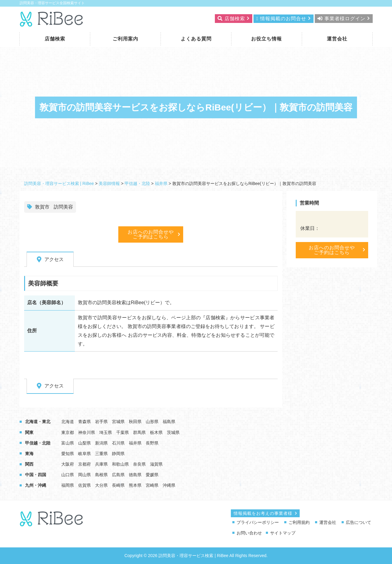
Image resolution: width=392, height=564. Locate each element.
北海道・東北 (38, 422)
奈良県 (139, 464)
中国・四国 (36, 475)
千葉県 (123, 432)
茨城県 (173, 432)
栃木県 (156, 432)
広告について (359, 522)
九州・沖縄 (36, 485)
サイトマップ (283, 533)
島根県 (101, 475)
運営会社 (337, 39)
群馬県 (139, 432)
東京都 (68, 432)
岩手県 (101, 422)
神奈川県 (87, 432)
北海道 (68, 422)
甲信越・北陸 (38, 443)
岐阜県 (84, 454)
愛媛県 (152, 475)
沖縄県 (169, 485)
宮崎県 (152, 485)
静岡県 (118, 454)
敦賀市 (42, 207)
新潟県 (101, 443)
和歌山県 (120, 464)
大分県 (101, 485)
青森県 (84, 422)
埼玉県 (106, 432)
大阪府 (68, 464)
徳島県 (135, 475)
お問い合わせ (249, 533)
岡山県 (84, 475)
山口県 (68, 475)
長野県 (152, 443)
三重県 (101, 454)
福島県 (169, 422)
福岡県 (68, 485)
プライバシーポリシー (258, 522)
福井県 (135, 443)
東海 (29, 454)
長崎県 (118, 485)
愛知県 (68, 454)
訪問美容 (63, 207)
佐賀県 (84, 485)
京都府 (84, 464)
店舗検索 (55, 39)
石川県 (118, 443)
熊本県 (135, 485)
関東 (29, 432)
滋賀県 (156, 464)
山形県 (152, 422)
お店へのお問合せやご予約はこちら (151, 234)
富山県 (68, 443)
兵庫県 (101, 464)
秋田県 (135, 422)
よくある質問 (196, 39)
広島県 (118, 475)
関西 (29, 464)
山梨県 (84, 443)
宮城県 (118, 422)
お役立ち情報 (266, 39)
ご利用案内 (125, 39)
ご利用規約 (299, 522)
